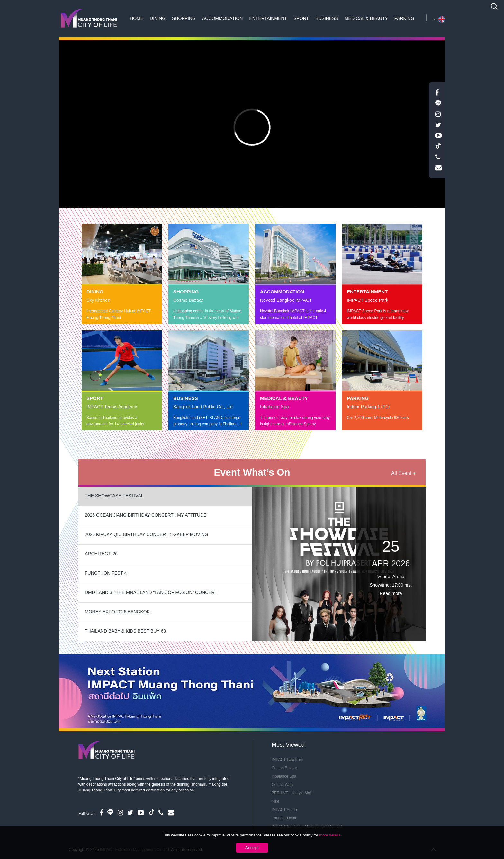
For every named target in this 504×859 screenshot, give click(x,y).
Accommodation (223, 18)
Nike (275, 801)
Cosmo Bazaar (188, 300)
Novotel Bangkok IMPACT (286, 300)
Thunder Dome (284, 818)
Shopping (184, 18)
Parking (404, 18)
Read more (391, 593)
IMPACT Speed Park (368, 300)
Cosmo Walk (283, 785)
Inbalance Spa (274, 407)
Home (137, 18)
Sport (301, 18)
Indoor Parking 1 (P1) (368, 407)
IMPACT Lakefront (287, 760)
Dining (158, 18)
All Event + (404, 473)
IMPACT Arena (284, 810)
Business (327, 18)
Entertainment (268, 18)
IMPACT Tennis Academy (112, 407)
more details (330, 847)
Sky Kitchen (98, 300)
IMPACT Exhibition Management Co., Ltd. (307, 827)
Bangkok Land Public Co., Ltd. (203, 407)
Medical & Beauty (366, 18)
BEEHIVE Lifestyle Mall (292, 793)
